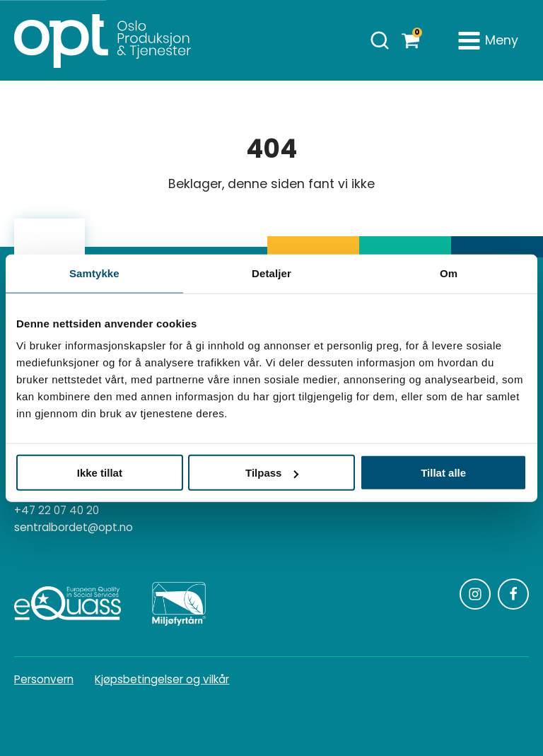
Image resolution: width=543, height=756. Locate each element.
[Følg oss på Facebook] (513, 594)
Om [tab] (449, 273)
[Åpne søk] (380, 40)
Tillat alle (443, 473)
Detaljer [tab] (271, 273)
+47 (57, 511)
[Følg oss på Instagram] (475, 594)
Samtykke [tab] (94, 273)
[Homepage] (103, 40)
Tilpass (272, 473)
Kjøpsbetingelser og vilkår (162, 679)
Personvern (44, 679)
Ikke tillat (100, 473)
